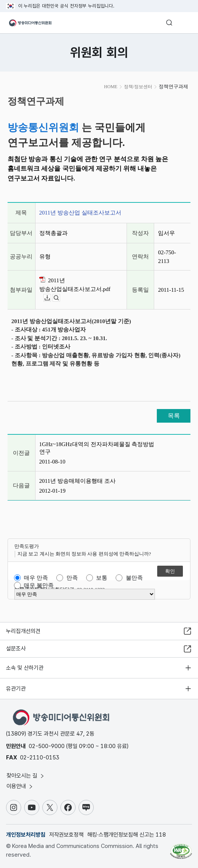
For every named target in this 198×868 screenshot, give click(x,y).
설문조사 (16, 649)
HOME (111, 87)
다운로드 (51, 298)
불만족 (134, 578)
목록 (174, 416)
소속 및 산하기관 (25, 668)
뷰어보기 (60, 298)
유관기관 (16, 689)
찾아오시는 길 (26, 776)
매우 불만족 (39, 585)
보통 (102, 578)
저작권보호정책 (66, 835)
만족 (72, 578)
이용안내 (20, 786)
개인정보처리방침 (26, 835)
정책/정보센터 (138, 87)
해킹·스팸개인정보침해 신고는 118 (127, 835)
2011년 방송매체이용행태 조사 (77, 481)
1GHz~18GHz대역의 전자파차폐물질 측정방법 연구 (97, 448)
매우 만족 (36, 578)
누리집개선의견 (23, 631)
